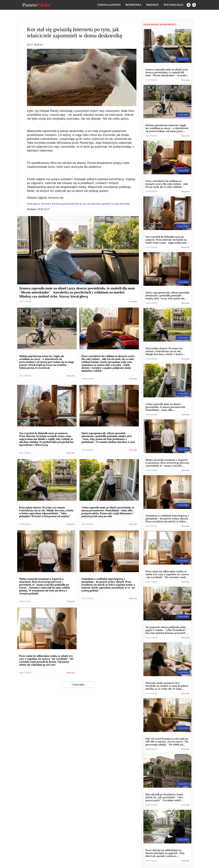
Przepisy (153, 5)
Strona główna (109, 5)
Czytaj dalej (78, 685)
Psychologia (174, 5)
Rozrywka (133, 5)
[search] (194, 5)
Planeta (36, 5)
